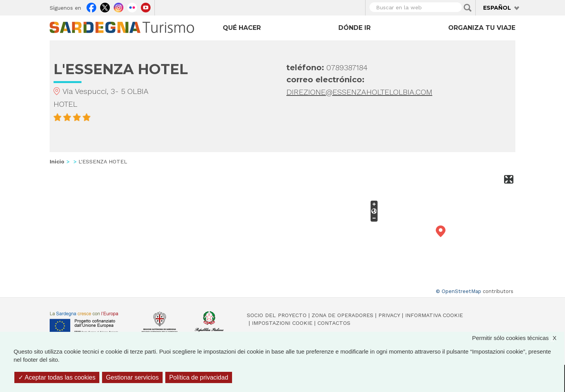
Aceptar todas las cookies (57, 377)
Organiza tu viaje (482, 28)
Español (497, 8)
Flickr (132, 7)
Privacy (389, 315)
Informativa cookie (434, 315)
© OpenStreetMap (458, 291)
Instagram (119, 7)
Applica (468, 8)
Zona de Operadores (342, 315)
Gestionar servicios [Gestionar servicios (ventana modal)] (132, 377)
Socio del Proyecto (277, 315)
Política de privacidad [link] (199, 377)
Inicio (57, 161)
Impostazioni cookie (282, 323)
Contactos (334, 323)
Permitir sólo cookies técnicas (518, 338)
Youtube (146, 7)
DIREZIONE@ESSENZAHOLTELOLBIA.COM (359, 92)
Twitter (105, 7)
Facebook (91, 7)
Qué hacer (242, 28)
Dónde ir (354, 28)
